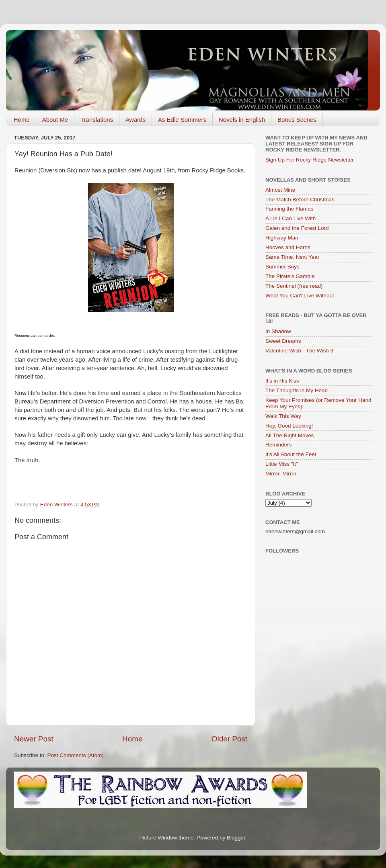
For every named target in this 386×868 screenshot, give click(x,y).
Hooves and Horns (288, 247)
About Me (55, 120)
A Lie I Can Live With (291, 218)
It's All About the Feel (291, 454)
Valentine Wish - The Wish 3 (299, 351)
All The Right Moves (290, 435)
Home (22, 120)
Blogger (236, 838)
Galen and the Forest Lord (297, 228)
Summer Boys (282, 267)
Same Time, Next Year (292, 257)
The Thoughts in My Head (297, 390)
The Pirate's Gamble (290, 276)
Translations (97, 120)
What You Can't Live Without (300, 296)
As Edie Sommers (182, 120)
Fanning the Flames (289, 209)
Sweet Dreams (283, 341)
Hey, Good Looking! (289, 426)
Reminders (278, 445)
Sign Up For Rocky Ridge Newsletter (310, 160)
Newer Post (34, 739)
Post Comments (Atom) (76, 755)
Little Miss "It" (282, 464)
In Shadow (278, 331)
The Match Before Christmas (300, 200)
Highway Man (282, 238)
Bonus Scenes (297, 120)
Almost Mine (280, 190)
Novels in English (242, 120)
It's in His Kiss (282, 381)
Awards (136, 120)
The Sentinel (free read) (294, 286)
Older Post (229, 739)
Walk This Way (283, 416)
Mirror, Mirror (281, 474)
